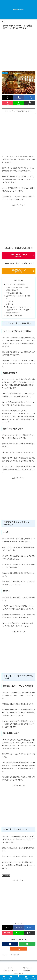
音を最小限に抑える (14, 313)
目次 (16, 280)
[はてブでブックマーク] (30, 98)
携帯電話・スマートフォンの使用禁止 (19, 310)
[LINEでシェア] (18, 103)
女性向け (10, 301)
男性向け (10, 304)
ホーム (10, 968)
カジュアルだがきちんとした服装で (18, 287)
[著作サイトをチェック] (10, 944)
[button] (30, 103)
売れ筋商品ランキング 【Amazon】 (19, 271)
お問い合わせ (19, 974)
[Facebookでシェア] (18, 98)
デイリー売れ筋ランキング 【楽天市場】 (19, 256)
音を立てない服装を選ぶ (15, 293)
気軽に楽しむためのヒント (14, 315)
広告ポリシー (27, 968)
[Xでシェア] (7, 98)
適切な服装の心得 (13, 290)
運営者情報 (27, 971)
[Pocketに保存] (7, 103)
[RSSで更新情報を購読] (19, 949)
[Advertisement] (18, 50)
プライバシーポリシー (10, 971)
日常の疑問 (6, 876)
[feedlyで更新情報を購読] (27, 944)
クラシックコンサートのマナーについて (18, 307)
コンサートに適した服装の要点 (15, 284)
